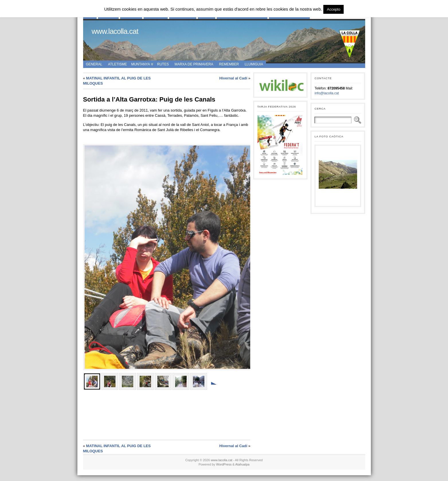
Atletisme (118, 64)
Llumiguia (254, 64)
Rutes (163, 64)
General (94, 64)
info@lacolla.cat (327, 93)
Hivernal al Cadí (233, 78)
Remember (229, 64)
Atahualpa (242, 464)
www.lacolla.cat (115, 31)
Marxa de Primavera (194, 64)
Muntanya (141, 64)
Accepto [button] (333, 9)
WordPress (224, 464)
